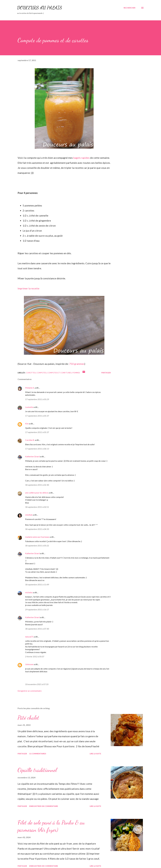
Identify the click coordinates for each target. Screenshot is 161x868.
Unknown (29, 664)
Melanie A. (30, 388)
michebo (29, 592)
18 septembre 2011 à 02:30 (37, 485)
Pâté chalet (28, 718)
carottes (31, 373)
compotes (42, 373)
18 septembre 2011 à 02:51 (37, 507)
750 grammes (77, 364)
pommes (76, 373)
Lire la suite (95, 754)
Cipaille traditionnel (37, 770)
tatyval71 (29, 637)
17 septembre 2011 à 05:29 (37, 399)
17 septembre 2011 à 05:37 (37, 416)
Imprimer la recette (28, 288)
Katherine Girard (32, 456)
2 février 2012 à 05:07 (35, 656)
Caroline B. (30, 440)
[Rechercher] (129, 8)
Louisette (29, 407)
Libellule (29, 515)
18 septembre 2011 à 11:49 (37, 584)
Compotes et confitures (59, 373)
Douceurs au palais (40, 8)
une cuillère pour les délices (37, 493)
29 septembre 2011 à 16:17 (37, 609)
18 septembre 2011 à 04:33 (37, 529)
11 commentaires (38, 754)
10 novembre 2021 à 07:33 (37, 684)
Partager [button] (106, 373)
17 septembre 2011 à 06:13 (37, 449)
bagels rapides (81, 158)
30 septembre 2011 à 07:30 (37, 629)
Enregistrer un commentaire (30, 691)
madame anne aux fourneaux (37, 537)
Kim (27, 424)
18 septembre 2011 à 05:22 (37, 546)
